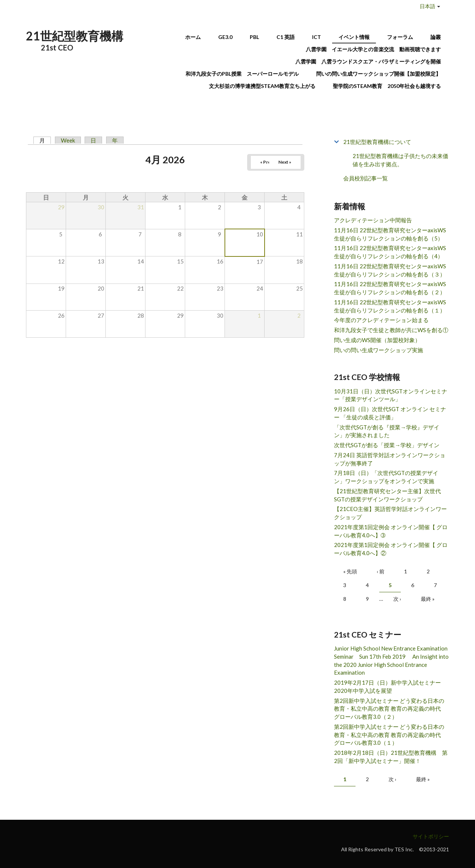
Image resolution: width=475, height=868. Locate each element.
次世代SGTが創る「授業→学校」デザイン (387, 445)
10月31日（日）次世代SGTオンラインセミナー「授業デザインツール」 (391, 395)
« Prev (266, 162)
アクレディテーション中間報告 (373, 220)
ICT (317, 37)
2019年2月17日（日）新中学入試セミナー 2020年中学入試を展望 (390, 687)
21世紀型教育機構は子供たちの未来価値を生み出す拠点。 (400, 160)
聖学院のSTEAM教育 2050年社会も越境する (387, 86)
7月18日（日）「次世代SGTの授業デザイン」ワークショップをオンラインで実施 (386, 477)
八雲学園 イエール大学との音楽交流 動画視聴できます (373, 49)
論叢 (436, 37)
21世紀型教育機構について (377, 142)
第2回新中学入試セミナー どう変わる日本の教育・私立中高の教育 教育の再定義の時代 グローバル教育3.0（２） (390, 709)
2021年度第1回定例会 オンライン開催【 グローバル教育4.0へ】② (391, 549)
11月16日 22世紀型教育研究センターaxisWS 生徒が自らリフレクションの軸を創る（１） (390, 306)
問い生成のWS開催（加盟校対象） (377, 340)
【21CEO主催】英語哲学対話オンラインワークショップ (390, 513)
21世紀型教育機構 (75, 36)
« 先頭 (350, 571)
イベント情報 (354, 37)
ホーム (193, 37)
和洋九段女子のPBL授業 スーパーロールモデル (242, 74)
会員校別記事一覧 (366, 178)
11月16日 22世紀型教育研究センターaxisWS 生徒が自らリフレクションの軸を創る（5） (390, 234)
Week (68, 140)
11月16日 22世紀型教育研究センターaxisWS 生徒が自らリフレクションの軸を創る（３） (390, 270)
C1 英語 (286, 37)
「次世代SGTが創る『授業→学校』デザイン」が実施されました (387, 431)
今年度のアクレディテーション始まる (381, 320)
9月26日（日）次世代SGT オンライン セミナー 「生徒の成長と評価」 (390, 413)
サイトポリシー (431, 836)
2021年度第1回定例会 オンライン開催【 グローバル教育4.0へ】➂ (391, 531)
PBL (254, 37)
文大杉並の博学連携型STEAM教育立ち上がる (262, 86)
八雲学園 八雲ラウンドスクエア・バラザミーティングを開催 (371, 61)
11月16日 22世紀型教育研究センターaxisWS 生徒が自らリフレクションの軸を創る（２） (390, 288)
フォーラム (400, 37)
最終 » (428, 599)
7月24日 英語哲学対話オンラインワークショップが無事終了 (390, 459)
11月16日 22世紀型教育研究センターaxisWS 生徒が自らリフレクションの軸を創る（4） (390, 252)
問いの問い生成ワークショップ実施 (379, 350)
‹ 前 (381, 571)
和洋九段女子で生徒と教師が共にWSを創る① (391, 330)
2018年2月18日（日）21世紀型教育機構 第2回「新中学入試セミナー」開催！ (391, 757)
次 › (397, 599)
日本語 (427, 6)
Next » (285, 162)
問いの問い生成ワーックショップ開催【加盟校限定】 (379, 74)
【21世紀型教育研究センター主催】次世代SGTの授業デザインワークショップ (387, 495)
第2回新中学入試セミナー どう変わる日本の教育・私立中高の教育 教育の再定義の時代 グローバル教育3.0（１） (390, 735)
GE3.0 (225, 37)
